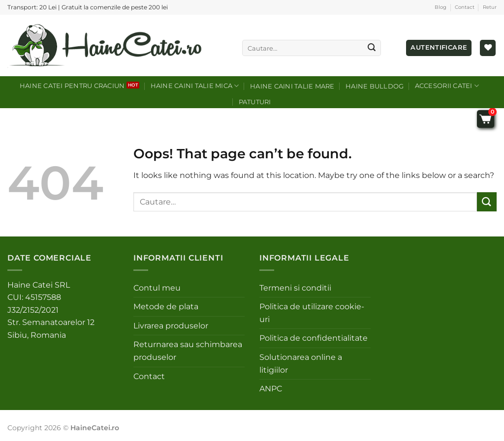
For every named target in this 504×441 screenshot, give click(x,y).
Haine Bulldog (375, 86)
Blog (441, 7)
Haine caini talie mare (292, 86)
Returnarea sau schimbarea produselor (188, 351)
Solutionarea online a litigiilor (301, 364)
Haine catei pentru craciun (72, 86)
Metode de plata (166, 307)
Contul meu (157, 288)
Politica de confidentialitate (314, 338)
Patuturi (255, 102)
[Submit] (372, 48)
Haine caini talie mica (195, 86)
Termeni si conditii (295, 288)
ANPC (271, 389)
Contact (465, 7)
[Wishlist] (488, 48)
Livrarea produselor (171, 326)
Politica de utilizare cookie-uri (312, 313)
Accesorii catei (447, 86)
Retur (490, 7)
